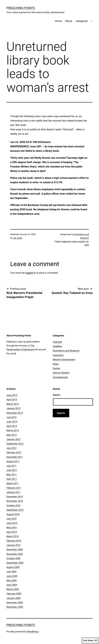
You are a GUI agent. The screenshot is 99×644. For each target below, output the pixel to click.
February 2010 (14, 541)
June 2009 (12, 576)
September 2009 (15, 563)
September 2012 (15, 444)
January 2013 (13, 439)
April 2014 (12, 426)
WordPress (33, 632)
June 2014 (12, 422)
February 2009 (14, 594)
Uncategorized (60, 377)
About (69, 21)
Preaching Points (21, 8)
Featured (57, 342)
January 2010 (13, 545)
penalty (82, 241)
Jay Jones (18, 238)
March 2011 (13, 483)
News (56, 364)
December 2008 (15, 603)
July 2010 (11, 519)
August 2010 (13, 514)
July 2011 (11, 466)
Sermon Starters (61, 373)
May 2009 (12, 580)
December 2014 (15, 413)
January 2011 (13, 492)
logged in (30, 273)
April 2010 (12, 532)
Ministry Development (64, 360)
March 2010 (13, 536)
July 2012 (11, 448)
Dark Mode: (90, 641)
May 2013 (12, 435)
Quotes (56, 368)
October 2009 (13, 558)
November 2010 (15, 501)
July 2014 (11, 417)
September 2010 (15, 510)
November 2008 (15, 607)
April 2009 (12, 585)
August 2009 (13, 567)
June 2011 (12, 470)
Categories (82, 21)
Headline (57, 346)
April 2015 (12, 400)
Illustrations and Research (66, 351)
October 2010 (13, 505)
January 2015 (13, 408)
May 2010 (12, 528)
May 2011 (12, 475)
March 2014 (13, 430)
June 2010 (12, 523)
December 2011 (15, 457)
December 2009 (15, 549)
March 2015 (13, 404)
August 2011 (13, 461)
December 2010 (15, 497)
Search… (57, 395)
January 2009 (13, 598)
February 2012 (14, 452)
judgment (66, 241)
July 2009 (11, 572)
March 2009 (13, 589)
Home (58, 21)
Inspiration (58, 355)
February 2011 (14, 488)
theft (87, 245)
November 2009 (15, 554)
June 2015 (12, 395)
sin (87, 241)
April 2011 (12, 479)
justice (74, 241)
